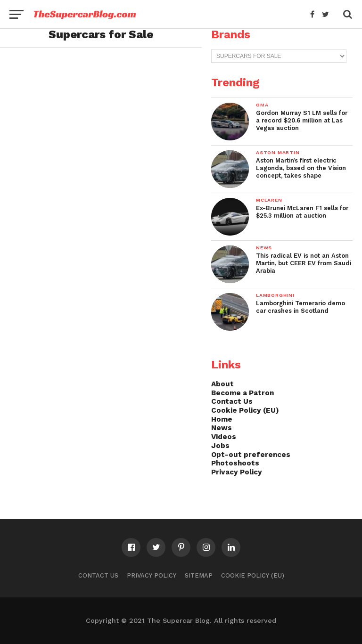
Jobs (220, 446)
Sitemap (199, 575)
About (222, 384)
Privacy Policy (237, 472)
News (222, 428)
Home (222, 419)
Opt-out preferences (251, 455)
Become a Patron (243, 393)
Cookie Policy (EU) (245, 410)
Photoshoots (235, 463)
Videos (224, 437)
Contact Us (232, 401)
